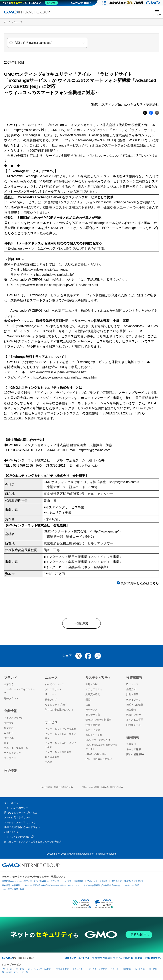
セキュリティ (79, 971)
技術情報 (10, 773)
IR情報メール (134, 727)
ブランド (10, 679)
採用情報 (133, 739)
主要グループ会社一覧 (16, 750)
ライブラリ (10, 760)
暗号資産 (153, 971)
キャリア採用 (134, 751)
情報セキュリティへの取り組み (21, 814)
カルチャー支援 (94, 737)
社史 (6, 745)
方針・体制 (92, 686)
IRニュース (51, 696)
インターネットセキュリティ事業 (60, 738)
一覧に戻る (81, 624)
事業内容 (9, 730)
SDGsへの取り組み (96, 756)
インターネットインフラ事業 (60, 731)
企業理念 (9, 686)
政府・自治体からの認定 (99, 761)
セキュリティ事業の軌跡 (13, 891)
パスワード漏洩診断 (74, 883)
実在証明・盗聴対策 (11, 887)
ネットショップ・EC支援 (39, 971)
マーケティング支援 (98, 971)
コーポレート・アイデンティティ (20, 693)
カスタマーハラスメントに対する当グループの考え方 (33, 844)
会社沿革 (9, 740)
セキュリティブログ (56, 706)
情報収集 (127, 971)
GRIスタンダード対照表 (98, 722)
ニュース (18, 22)
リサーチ (115, 971)
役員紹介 (9, 735)
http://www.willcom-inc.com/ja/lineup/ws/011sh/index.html (57, 285)
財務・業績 (132, 696)
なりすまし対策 (132, 887)
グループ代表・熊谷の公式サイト (57, 789)
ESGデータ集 (93, 716)
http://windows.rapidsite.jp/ (55, 275)
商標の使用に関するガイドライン (22, 829)
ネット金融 (140, 971)
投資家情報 (134, 679)
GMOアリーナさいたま (98, 742)
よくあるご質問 (135, 722)
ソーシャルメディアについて (20, 824)
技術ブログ (51, 701)
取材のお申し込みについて (59, 711)
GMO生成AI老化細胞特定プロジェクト (102, 749)
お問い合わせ (11, 834)
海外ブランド (11, 700)
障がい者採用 (135, 756)
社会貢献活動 (93, 727)
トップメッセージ (14, 719)
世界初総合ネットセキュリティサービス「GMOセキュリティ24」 (32, 883)
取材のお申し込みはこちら (140, 583)
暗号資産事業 (52, 759)
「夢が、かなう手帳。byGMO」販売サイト (102, 789)
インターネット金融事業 (58, 754)
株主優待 (131, 711)
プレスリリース (53, 691)
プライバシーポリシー (16, 810)
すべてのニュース (54, 686)
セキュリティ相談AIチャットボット (128, 883)
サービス (51, 724)
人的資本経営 (93, 696)
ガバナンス (92, 711)
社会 (88, 706)
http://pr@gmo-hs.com (95, 450)
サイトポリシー (12, 805)
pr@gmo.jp (90, 466)
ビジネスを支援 (62, 971)
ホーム (7, 22)
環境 (88, 701)
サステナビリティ (98, 679)
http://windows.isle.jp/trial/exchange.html (59, 372)
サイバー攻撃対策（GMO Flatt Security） (102, 887)
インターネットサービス (13, 971)
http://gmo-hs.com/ (27, 130)
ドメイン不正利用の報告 (19, 839)
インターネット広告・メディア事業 (60, 747)
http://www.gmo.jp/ (106, 531)
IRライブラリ (134, 701)
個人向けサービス (10, 974)
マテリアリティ (94, 691)
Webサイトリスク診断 (98, 883)
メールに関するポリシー (17, 819)
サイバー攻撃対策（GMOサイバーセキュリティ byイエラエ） (52, 887)
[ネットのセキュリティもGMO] (31, 3)
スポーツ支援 (93, 732)
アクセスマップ (12, 755)
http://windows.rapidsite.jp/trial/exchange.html (65, 377)
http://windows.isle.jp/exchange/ (46, 269)
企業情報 (10, 713)
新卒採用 (131, 746)
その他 (48, 764)
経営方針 (131, 691)
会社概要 (9, 725)
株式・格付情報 (135, 706)
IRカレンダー (134, 716)
